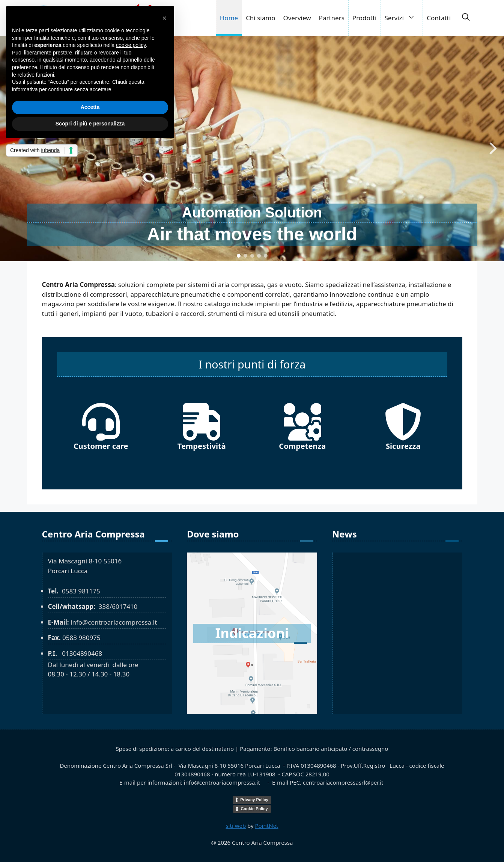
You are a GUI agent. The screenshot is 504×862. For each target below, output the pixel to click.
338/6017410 (118, 606)
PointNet (267, 826)
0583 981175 (81, 591)
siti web (236, 826)
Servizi (404, 18)
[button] (466, 18)
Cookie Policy (254, 809)
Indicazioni (252, 633)
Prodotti (365, 18)
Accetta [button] (90, 107)
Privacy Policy (254, 800)
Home (229, 18)
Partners (332, 18)
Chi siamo (260, 18)
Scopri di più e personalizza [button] (90, 124)
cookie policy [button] (131, 45)
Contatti (439, 18)
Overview (297, 18)
